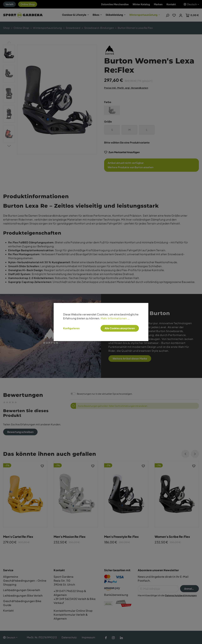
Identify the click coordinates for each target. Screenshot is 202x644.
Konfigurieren (71, 328)
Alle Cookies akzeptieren (120, 328)
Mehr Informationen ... (115, 318)
